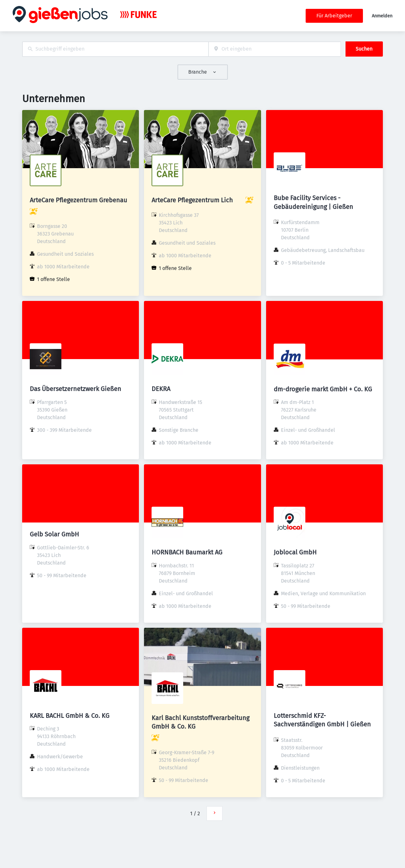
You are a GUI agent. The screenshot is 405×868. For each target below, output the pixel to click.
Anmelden (382, 16)
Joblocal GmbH (295, 552)
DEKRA (161, 389)
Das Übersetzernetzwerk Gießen (75, 389)
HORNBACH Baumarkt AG (187, 552)
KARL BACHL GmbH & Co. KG (70, 716)
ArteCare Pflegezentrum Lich (192, 200)
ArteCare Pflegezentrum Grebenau (78, 200)
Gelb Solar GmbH (54, 534)
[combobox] (115, 49)
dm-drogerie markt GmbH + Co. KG (323, 389)
